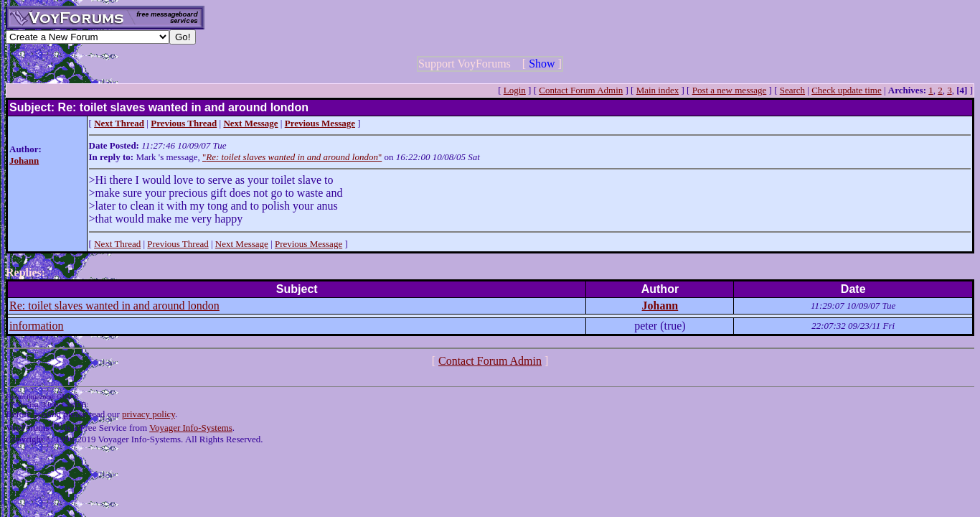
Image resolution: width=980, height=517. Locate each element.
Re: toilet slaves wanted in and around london (114, 306)
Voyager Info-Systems (191, 428)
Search (792, 90)
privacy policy (149, 414)
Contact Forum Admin (581, 90)
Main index (658, 90)
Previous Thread (178, 244)
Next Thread (117, 244)
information (37, 326)
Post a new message (730, 90)
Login (515, 90)
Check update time (846, 90)
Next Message (242, 244)
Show (542, 64)
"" (292, 157)
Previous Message (308, 244)
